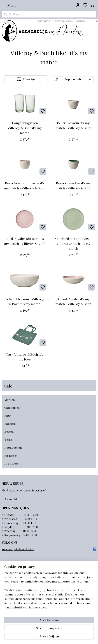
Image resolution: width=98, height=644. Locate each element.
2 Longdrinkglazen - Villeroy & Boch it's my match (25, 128)
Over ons (7, 572)
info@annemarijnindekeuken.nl (31, 618)
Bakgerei (10, 424)
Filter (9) (26, 79)
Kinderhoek (11, 456)
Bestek (9, 431)
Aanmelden (12, 499)
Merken (10, 400)
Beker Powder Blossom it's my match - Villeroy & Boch (25, 186)
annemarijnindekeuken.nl (18, 549)
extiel (9, 440)
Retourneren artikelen (16, 584)
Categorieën (13, 408)
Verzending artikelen (15, 580)
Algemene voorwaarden (17, 576)
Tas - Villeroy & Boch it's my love (25, 357)
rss (72, 637)
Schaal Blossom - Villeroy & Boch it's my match (25, 301)
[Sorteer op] (72, 79)
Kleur (7, 416)
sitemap (66, 637)
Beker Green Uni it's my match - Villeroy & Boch (73, 186)
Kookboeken (13, 447)
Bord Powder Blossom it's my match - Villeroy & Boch (25, 241)
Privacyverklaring (13, 588)
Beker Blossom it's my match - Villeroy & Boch (73, 125)
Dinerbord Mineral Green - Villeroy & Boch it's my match (73, 243)
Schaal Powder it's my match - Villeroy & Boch (73, 301)
